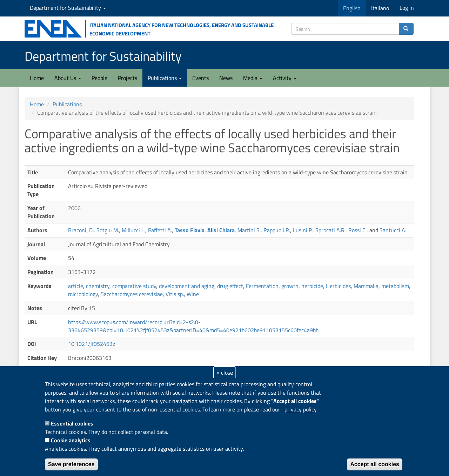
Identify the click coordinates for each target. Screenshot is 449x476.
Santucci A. (393, 230)
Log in (407, 8)
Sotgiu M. (108, 230)
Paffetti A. (160, 230)
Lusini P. (303, 230)
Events (200, 78)
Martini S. (249, 230)
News (226, 78)
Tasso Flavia (190, 230)
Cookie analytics (71, 440)
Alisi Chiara (221, 230)
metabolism (395, 286)
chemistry (98, 286)
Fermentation (262, 286)
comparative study (134, 286)
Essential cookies (72, 423)
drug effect (230, 286)
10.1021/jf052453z (92, 344)
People (99, 78)
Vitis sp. (175, 294)
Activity (285, 78)
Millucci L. (133, 230)
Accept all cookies (375, 464)
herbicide (312, 286)
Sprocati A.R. (330, 230)
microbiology (83, 294)
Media (253, 78)
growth (290, 286)
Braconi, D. (81, 230)
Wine (193, 294)
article (76, 286)
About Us (68, 78)
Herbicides (338, 286)
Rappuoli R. (277, 230)
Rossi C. (357, 230)
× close (225, 373)
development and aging (187, 286)
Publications (165, 78)
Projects (128, 78)
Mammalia (366, 286)
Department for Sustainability (68, 8)
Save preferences (71, 464)
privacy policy (301, 409)
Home (37, 78)
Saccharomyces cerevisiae (132, 294)
